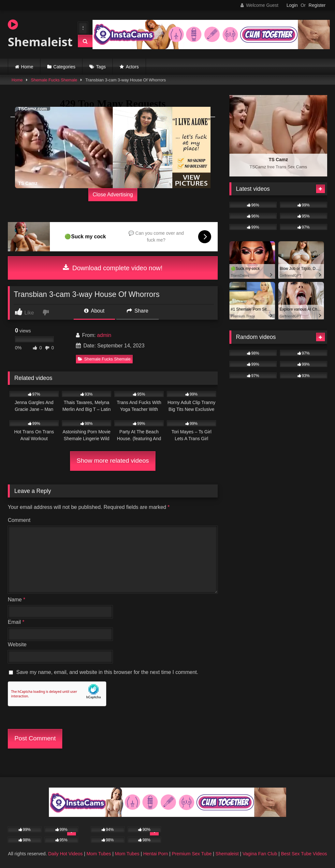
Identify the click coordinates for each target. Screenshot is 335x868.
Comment (19, 520)
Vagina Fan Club (260, 854)
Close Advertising (113, 195)
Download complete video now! (113, 268)
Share (138, 311)
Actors (132, 67)
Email (16, 622)
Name (16, 600)
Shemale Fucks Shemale (54, 80)
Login (292, 5)
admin (104, 335)
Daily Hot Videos (66, 854)
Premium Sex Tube (192, 854)
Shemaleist (37, 34)
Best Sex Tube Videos (304, 854)
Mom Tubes (99, 854)
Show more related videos (113, 461)
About (94, 311)
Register (317, 5)
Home (27, 67)
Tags (101, 67)
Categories (65, 67)
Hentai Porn (155, 854)
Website (17, 644)
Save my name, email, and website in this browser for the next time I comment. (107, 672)
